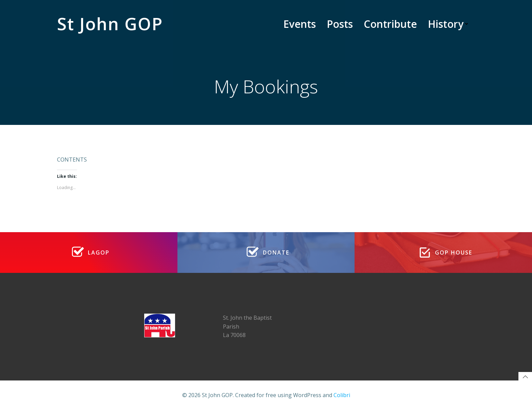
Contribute (390, 24)
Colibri (342, 395)
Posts (340, 24)
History (449, 24)
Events (300, 24)
